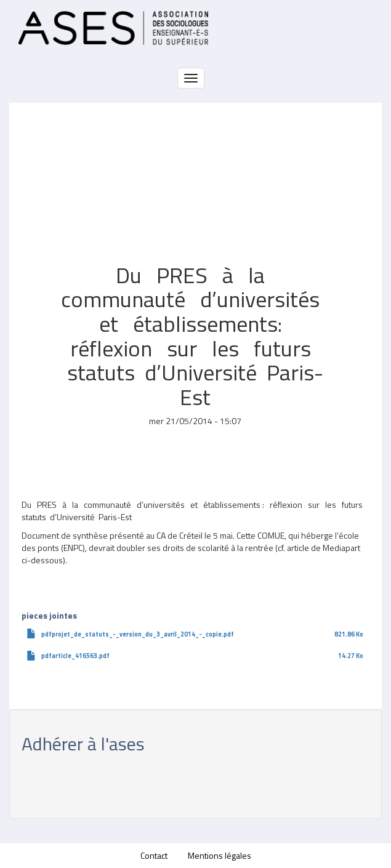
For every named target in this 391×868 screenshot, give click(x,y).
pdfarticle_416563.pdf (75, 656)
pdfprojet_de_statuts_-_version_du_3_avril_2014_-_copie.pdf (138, 634)
